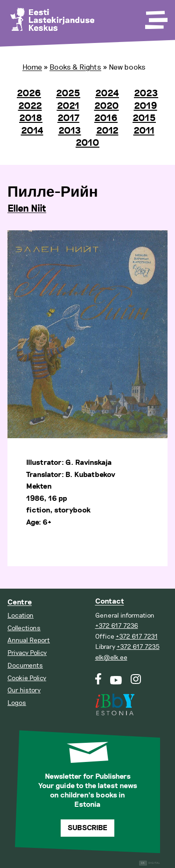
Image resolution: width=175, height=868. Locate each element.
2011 (144, 131)
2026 (29, 93)
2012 (107, 131)
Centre (20, 602)
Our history (24, 690)
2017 (68, 118)
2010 (87, 143)
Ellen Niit (27, 209)
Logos (17, 703)
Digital (150, 863)
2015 (144, 118)
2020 (107, 106)
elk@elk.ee (111, 658)
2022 (30, 106)
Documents (25, 665)
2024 (107, 93)
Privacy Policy (27, 653)
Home (32, 67)
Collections (24, 628)
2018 (31, 118)
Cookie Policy (27, 678)
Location (21, 615)
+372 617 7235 (138, 647)
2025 (68, 93)
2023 (146, 93)
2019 (146, 106)
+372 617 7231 (137, 637)
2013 (70, 131)
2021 (68, 106)
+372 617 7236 (117, 626)
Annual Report (29, 640)
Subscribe (87, 828)
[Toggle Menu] (155, 17)
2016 (106, 118)
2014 (32, 131)
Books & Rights (75, 67)
